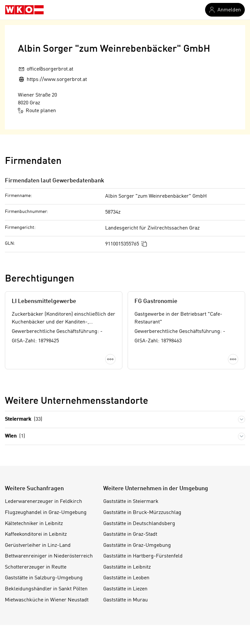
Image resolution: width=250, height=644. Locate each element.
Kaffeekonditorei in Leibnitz (36, 534)
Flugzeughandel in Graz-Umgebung (46, 513)
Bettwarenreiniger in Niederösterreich (49, 556)
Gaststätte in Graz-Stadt (130, 534)
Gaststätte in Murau (125, 600)
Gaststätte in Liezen (125, 589)
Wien (15, 436)
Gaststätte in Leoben (126, 578)
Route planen (37, 111)
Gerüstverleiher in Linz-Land (38, 545)
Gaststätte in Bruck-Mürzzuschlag (142, 513)
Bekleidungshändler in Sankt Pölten (46, 589)
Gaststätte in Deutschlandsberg (139, 524)
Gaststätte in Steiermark (131, 502)
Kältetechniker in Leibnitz (34, 524)
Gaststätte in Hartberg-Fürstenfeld (143, 556)
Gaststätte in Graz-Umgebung (137, 545)
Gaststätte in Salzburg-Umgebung (44, 578)
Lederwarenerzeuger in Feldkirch (43, 502)
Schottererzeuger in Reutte (36, 567)
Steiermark (24, 420)
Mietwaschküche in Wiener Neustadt (47, 600)
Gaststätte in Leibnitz (127, 567)
